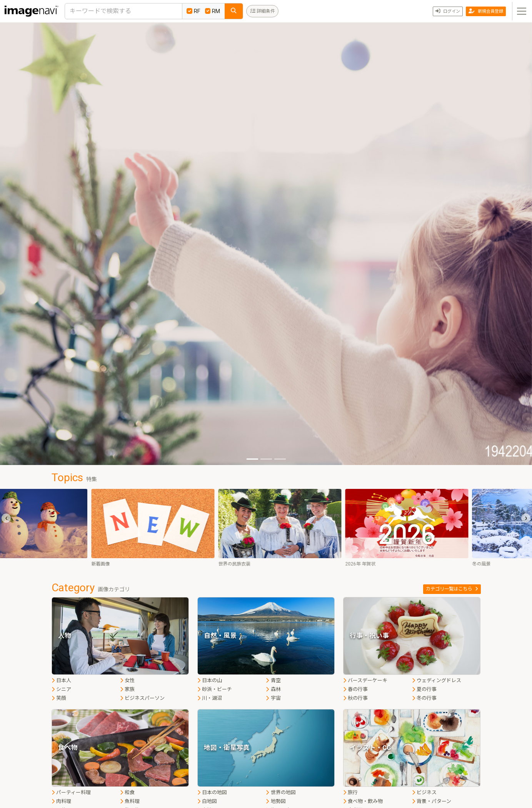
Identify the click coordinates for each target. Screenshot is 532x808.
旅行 (350, 792)
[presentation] (6, 518)
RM (213, 11)
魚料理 (130, 801)
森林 (273, 689)
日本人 (61, 680)
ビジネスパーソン (142, 698)
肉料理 (61, 801)
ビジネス (424, 792)
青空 (273, 680)
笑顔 (59, 698)
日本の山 (210, 680)
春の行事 (355, 689)
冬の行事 (424, 698)
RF (193, 11)
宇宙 (273, 698)
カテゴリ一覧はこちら (452, 589)
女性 (127, 680)
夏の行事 (424, 689)
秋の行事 (355, 698)
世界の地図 (281, 792)
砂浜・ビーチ (215, 689)
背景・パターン (432, 801)
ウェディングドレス (437, 680)
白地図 (207, 801)
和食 (127, 792)
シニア (61, 689)
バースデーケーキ (365, 680)
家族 (127, 689)
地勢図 (276, 801)
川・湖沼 (210, 698)
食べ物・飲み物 (363, 801)
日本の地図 (212, 792)
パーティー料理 (71, 792)
